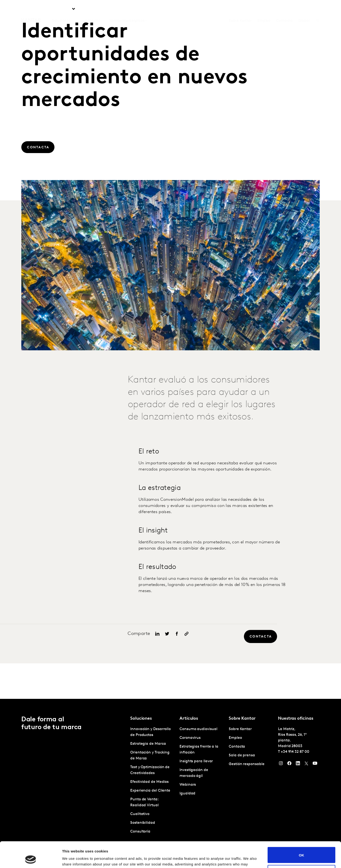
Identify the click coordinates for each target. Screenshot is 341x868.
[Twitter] (306, 764)
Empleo (264, 9)
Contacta (284, 9)
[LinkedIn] (298, 764)
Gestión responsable (247, 764)
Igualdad (187, 793)
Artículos (92, 9)
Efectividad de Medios (149, 782)
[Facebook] (289, 764)
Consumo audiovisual (198, 729)
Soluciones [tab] (61, 9)
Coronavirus (190, 738)
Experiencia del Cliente (150, 791)
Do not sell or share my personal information (302, 849)
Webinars (188, 785)
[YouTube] (315, 764)
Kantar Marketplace (127, 9)
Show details (73, 859)
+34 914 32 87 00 (295, 752)
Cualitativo (140, 814)
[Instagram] (281, 764)
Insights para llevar (196, 761)
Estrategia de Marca (148, 744)
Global (304, 9)
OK (302, 831)
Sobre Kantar (240, 9)
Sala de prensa (242, 755)
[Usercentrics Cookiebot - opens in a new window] (31, 859)
